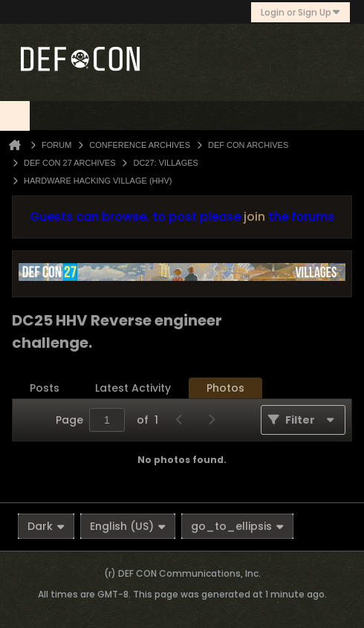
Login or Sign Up (300, 12)
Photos (225, 388)
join (254, 217)
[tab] (45, 388)
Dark (46, 526)
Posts (45, 388)
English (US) (128, 526)
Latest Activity (133, 388)
